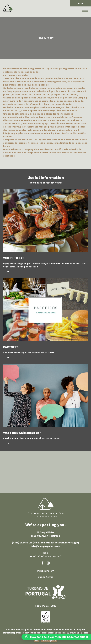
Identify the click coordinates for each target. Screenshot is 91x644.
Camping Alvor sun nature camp (46, 508)
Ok (37, 640)
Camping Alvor (8, 8)
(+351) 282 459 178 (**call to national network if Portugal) (45, 542)
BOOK (80, 3)
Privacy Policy (45, 571)
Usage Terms (46, 577)
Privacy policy (49, 640)
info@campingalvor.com (45, 546)
